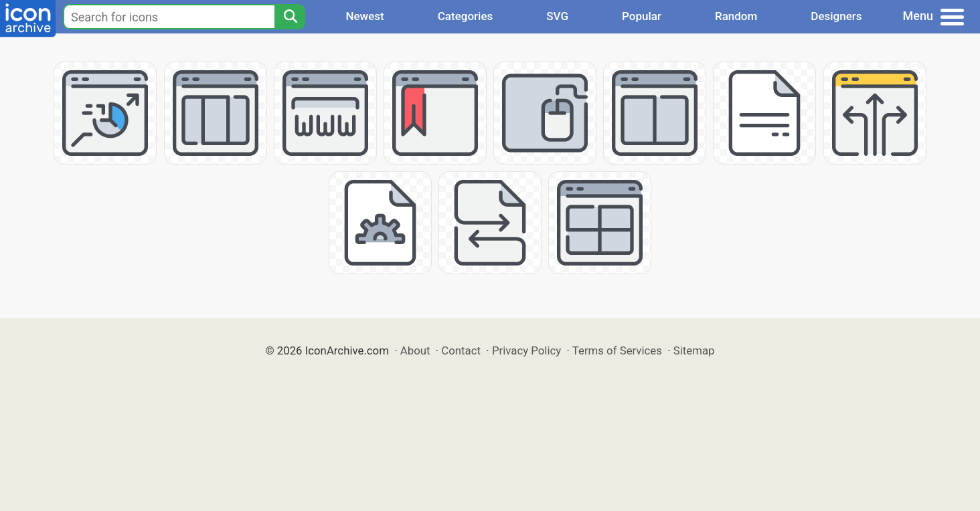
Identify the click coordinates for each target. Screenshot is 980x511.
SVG (557, 16)
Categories (466, 16)
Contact (461, 350)
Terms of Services (617, 350)
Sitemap (694, 350)
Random (736, 16)
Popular (642, 16)
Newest (364, 16)
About (415, 350)
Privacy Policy (526, 350)
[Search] (290, 17)
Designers (836, 16)
